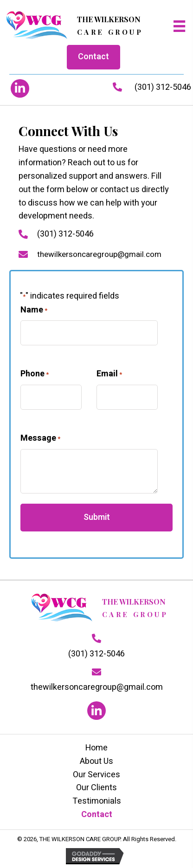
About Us (96, 761)
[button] (20, 88)
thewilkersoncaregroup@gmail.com (99, 254)
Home (96, 748)
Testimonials (97, 801)
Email (109, 374)
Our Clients (96, 788)
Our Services (96, 775)
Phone (35, 374)
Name (34, 310)
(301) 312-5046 (163, 87)
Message (40, 438)
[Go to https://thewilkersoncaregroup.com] (74, 26)
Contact (97, 815)
